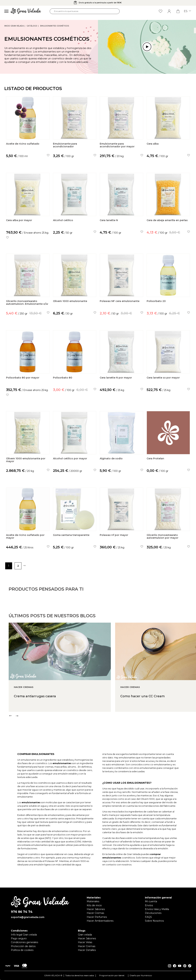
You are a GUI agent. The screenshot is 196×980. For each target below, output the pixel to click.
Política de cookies (22, 950)
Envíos (149, 905)
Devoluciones (153, 913)
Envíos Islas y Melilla (157, 909)
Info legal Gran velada (24, 935)
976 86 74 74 (22, 912)
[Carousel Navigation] (102, 729)
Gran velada (85, 935)
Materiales (93, 901)
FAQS (148, 917)
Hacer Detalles (87, 950)
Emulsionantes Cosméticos (55, 26)
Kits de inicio (94, 905)
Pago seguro (19, 938)
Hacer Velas (85, 942)
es (187, 11)
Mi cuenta (151, 901)
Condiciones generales (24, 942)
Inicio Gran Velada (14, 26)
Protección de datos (23, 946)
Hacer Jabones (96, 909)
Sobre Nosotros (154, 921)
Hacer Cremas (95, 913)
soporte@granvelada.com (28, 917)
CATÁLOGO (32, 26)
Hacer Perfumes (97, 917)
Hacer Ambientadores (100, 921)
